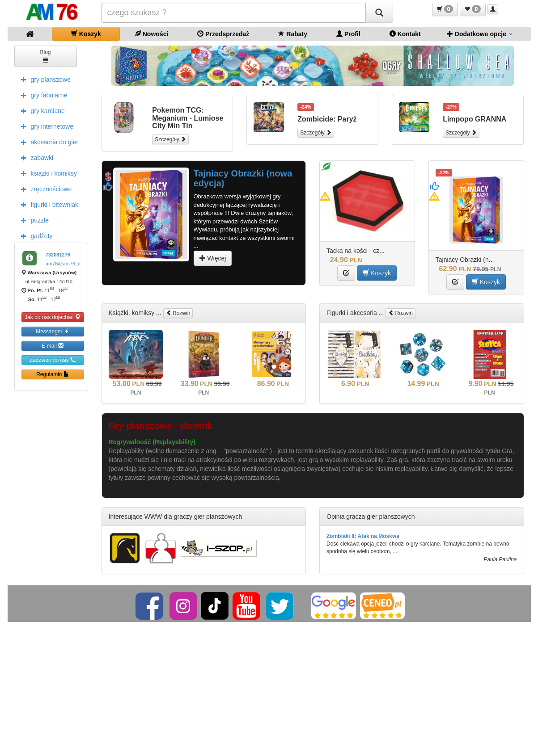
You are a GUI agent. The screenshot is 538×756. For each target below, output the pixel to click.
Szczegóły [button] (170, 139)
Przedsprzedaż (223, 34)
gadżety (35, 235)
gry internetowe (45, 126)
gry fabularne (42, 95)
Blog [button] (45, 56)
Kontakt (405, 34)
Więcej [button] (213, 258)
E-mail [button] (53, 346)
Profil (348, 34)
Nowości (151, 34)
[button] (445, 9)
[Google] (334, 605)
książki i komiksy (47, 173)
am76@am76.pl (63, 264)
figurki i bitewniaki (48, 204)
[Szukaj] (379, 13)
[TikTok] (215, 605)
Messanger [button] (53, 331)
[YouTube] (247, 605)
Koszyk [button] (377, 273)
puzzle (33, 220)
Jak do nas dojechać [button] (53, 317)
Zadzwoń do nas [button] (53, 360)
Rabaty (293, 34)
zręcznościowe (44, 189)
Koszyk (86, 34)
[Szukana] (233, 13)
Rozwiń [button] (178, 313)
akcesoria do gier (48, 142)
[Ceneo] (382, 605)
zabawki (35, 157)
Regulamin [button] (53, 374)
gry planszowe (44, 79)
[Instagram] (184, 605)
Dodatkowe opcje (480, 34)
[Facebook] (150, 605)
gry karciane (41, 110)
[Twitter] (281, 605)
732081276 (58, 255)
